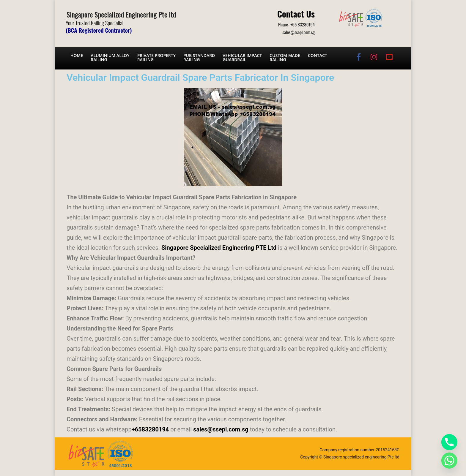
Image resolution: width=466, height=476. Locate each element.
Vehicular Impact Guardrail (242, 57)
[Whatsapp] (449, 461)
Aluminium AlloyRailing (110, 57)
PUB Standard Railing (199, 57)
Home (77, 55)
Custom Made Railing (285, 57)
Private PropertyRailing (156, 57)
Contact (318, 55)
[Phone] (449, 442)
